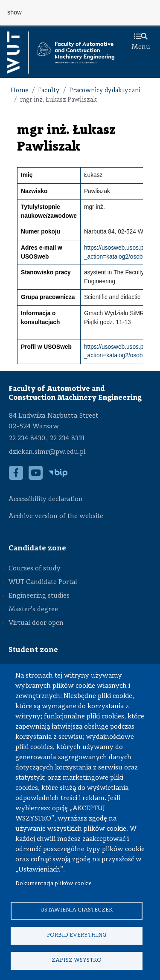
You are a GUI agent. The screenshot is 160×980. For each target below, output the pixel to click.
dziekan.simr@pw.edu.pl (47, 452)
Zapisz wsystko (77, 960)
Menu (141, 42)
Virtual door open (36, 623)
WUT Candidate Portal (43, 582)
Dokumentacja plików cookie (54, 884)
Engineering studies (39, 596)
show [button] (15, 12)
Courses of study (35, 569)
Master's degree (33, 610)
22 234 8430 (27, 439)
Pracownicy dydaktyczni (105, 91)
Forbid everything (77, 935)
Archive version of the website (57, 516)
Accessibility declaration (46, 499)
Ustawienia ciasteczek (76, 910)
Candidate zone (37, 548)
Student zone (33, 650)
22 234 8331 (67, 439)
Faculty (49, 91)
